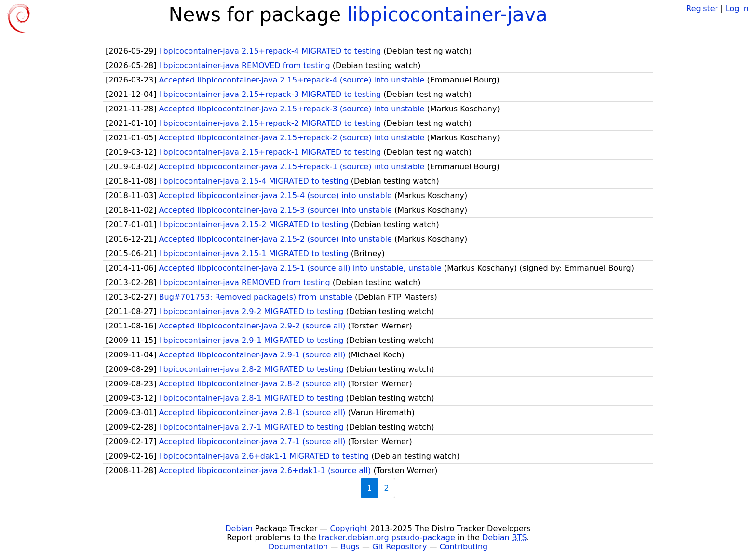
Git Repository (399, 547)
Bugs (350, 547)
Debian (239, 528)
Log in (737, 8)
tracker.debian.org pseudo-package (387, 538)
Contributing (464, 547)
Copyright (349, 528)
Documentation (298, 547)
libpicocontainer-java (447, 14)
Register (702, 8)
